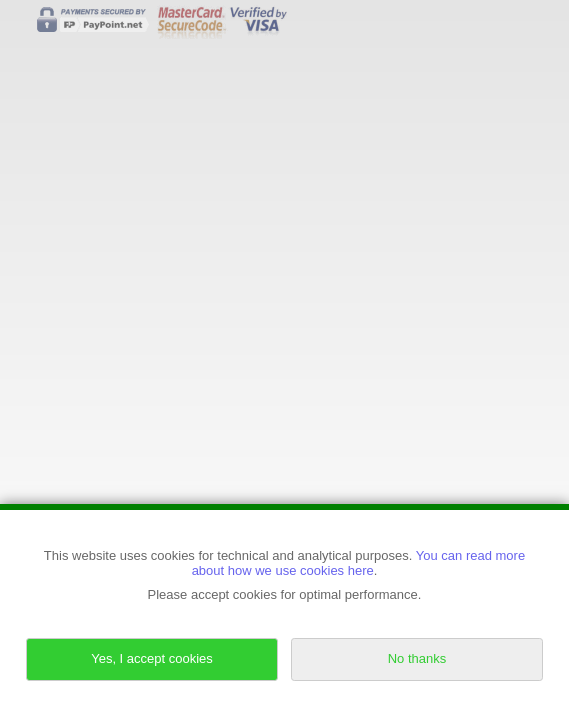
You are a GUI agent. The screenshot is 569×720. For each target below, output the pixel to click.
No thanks (417, 658)
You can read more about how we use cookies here (359, 562)
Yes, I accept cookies (152, 658)
